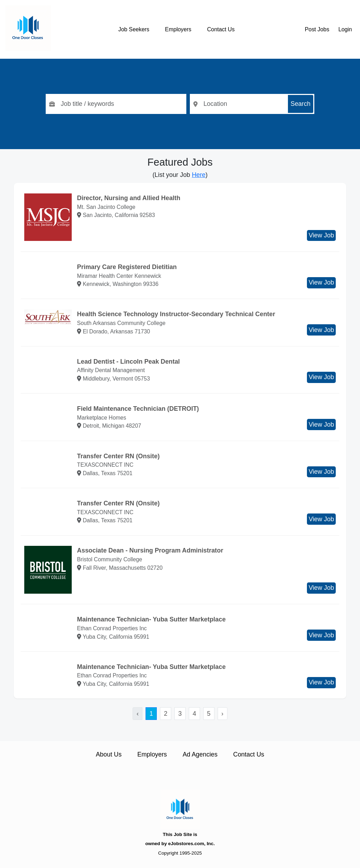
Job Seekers (134, 29)
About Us (108, 754)
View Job (321, 235)
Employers (178, 29)
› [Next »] (223, 714)
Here (199, 175)
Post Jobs (317, 29)
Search (301, 104)
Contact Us (221, 29)
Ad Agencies (200, 754)
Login (345, 29)
